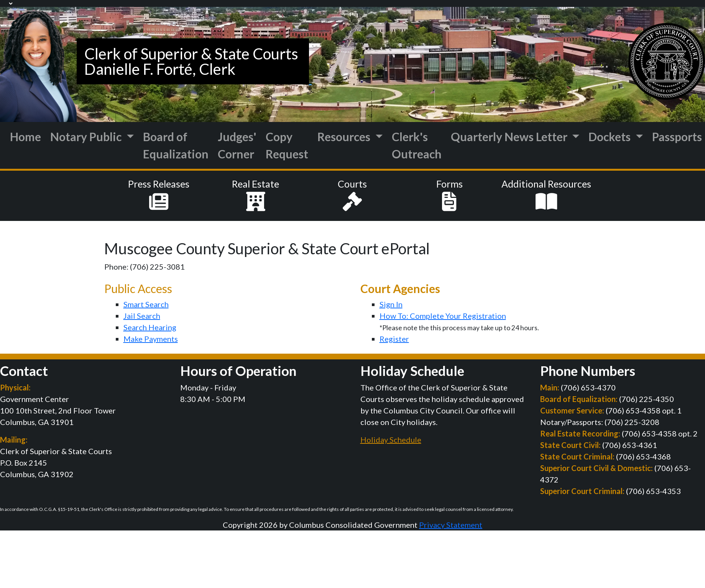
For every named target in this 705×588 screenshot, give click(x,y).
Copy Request (287, 145)
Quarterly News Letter (510, 137)
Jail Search (142, 316)
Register (394, 339)
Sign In (391, 304)
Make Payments (151, 339)
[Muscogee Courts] (38, 63)
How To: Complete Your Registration (443, 316)
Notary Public (87, 137)
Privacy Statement (451, 525)
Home (25, 137)
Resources (345, 137)
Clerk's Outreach (417, 145)
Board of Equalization (176, 145)
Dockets (611, 137)
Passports (677, 137)
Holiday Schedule (391, 440)
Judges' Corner (237, 145)
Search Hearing (150, 327)
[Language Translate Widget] (7, 3)
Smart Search (146, 304)
